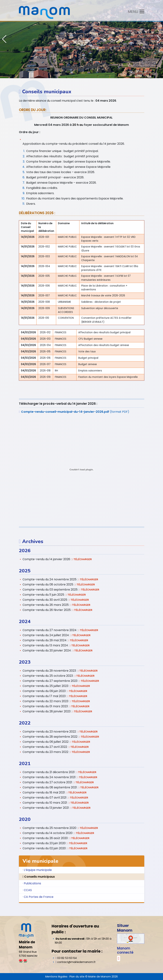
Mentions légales (56, 977)
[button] (159, 39)
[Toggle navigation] (135, 11)
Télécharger (82, 559)
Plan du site (77, 977)
